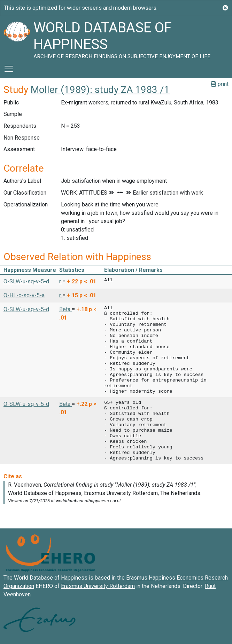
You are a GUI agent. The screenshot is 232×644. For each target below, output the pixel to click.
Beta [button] (65, 309)
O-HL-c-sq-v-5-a (24, 295)
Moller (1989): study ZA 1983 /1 (100, 90)
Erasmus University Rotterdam (98, 586)
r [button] (61, 281)
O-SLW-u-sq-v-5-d (26, 281)
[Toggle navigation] (9, 69)
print (220, 84)
